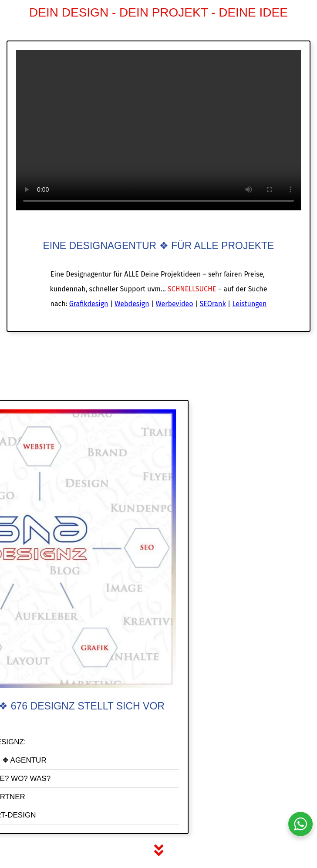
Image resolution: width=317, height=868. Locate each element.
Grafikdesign (89, 304)
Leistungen (250, 304)
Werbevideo (174, 304)
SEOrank (213, 304)
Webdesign (132, 304)
